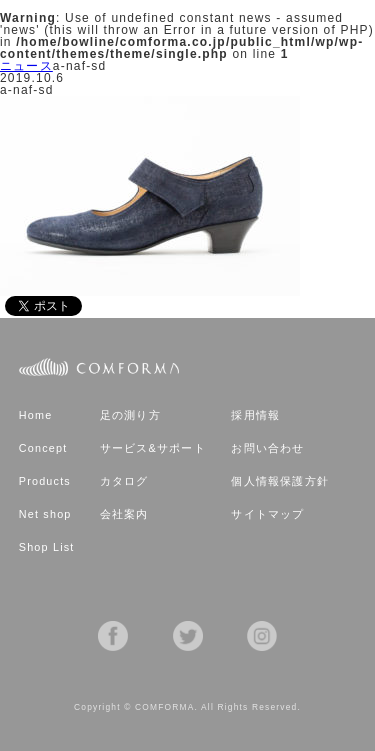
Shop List (47, 547)
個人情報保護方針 (280, 481)
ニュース (26, 66)
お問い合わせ (267, 448)
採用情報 (255, 415)
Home (36, 415)
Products (45, 481)
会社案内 (124, 514)
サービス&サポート (153, 448)
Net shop (45, 514)
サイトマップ (267, 514)
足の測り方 (130, 415)
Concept (43, 448)
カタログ (124, 481)
